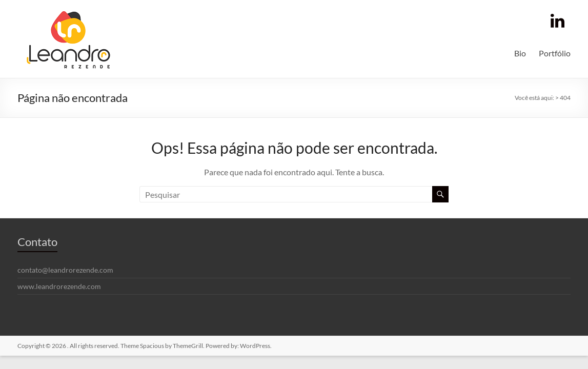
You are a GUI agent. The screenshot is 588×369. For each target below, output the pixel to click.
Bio (520, 53)
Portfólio (555, 53)
